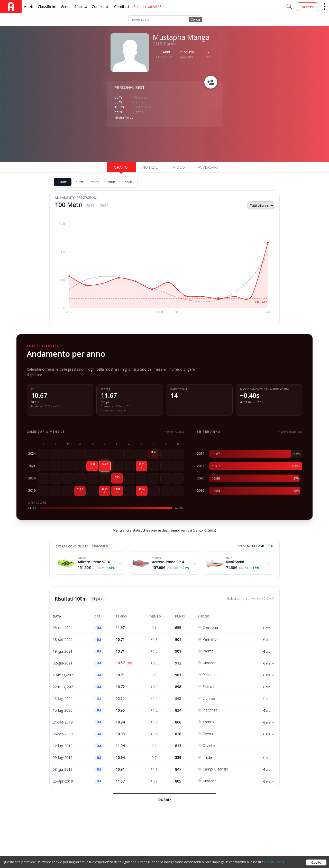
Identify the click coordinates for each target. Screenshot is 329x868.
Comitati (121, 6)
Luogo (204, 616)
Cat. (98, 616)
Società (81, 6)
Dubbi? (165, 800)
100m (63, 182)
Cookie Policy (275, 862)
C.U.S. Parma (165, 44)
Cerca (195, 19)
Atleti (29, 6)
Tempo (121, 616)
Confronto (101, 6)
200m (112, 182)
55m (128, 182)
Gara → (269, 628)
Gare (65, 6)
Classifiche (47, 6)
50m (95, 182)
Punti (180, 616)
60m (79, 182)
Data (58, 616)
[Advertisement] (148, 144)
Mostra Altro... (124, 117)
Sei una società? (147, 6)
